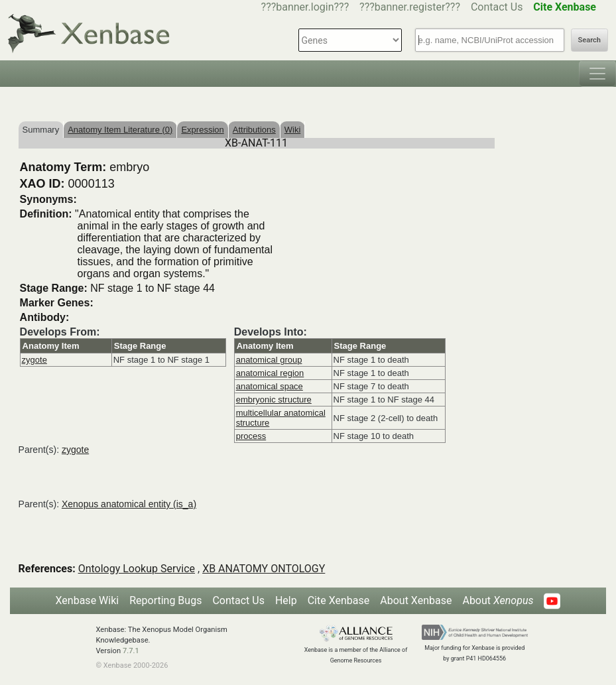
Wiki (293, 130)
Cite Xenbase (339, 600)
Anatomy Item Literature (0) (120, 130)
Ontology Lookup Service (137, 569)
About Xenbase (416, 600)
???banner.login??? (305, 7)
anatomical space (270, 386)
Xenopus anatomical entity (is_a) (129, 504)
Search (589, 40)
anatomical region (270, 373)
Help (286, 600)
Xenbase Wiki (88, 600)
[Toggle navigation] (597, 74)
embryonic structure (274, 400)
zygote (34, 360)
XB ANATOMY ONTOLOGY (264, 569)
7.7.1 (131, 651)
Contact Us (497, 7)
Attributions (254, 130)
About (498, 600)
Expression (202, 130)
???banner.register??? (410, 7)
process (251, 436)
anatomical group (269, 360)
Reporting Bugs (165, 600)
